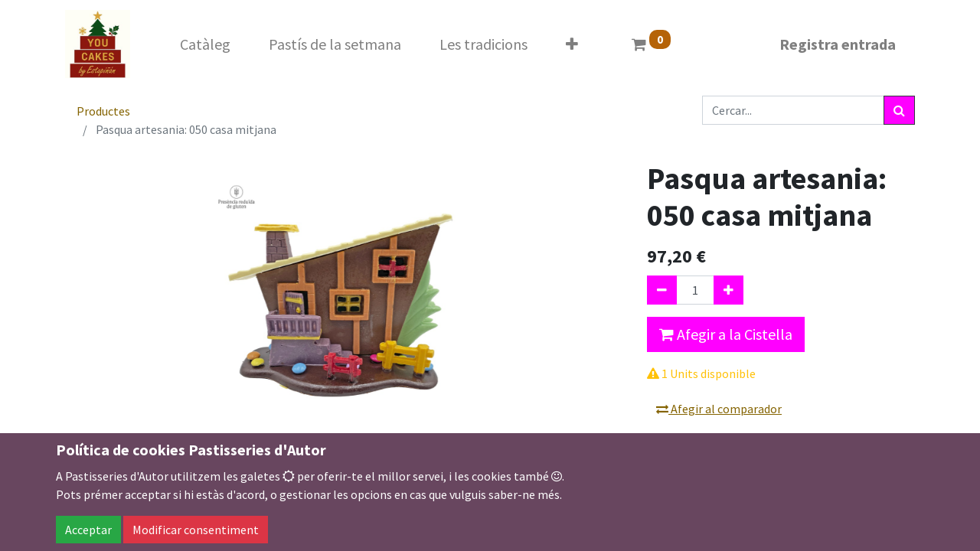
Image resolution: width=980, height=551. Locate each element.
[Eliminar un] (662, 290)
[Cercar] (899, 110)
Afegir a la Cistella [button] (726, 334)
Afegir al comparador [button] (719, 409)
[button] (572, 44)
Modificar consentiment (196, 530)
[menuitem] (205, 44)
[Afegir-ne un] (728, 290)
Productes (103, 111)
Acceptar (88, 530)
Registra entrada (838, 44)
